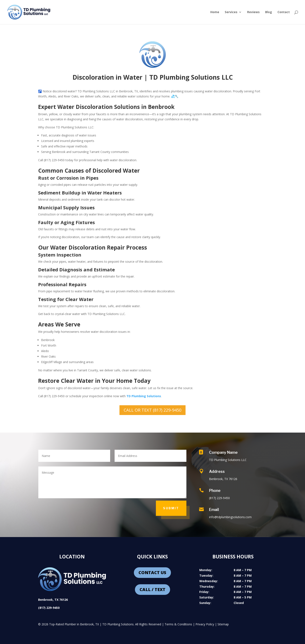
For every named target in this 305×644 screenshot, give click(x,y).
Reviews (253, 12)
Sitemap (223, 624)
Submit (171, 508)
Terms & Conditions (178, 624)
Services (231, 12)
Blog (269, 12)
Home (215, 12)
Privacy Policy (205, 624)
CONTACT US (152, 573)
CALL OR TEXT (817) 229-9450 (152, 410)
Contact (284, 12)
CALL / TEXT (152, 589)
